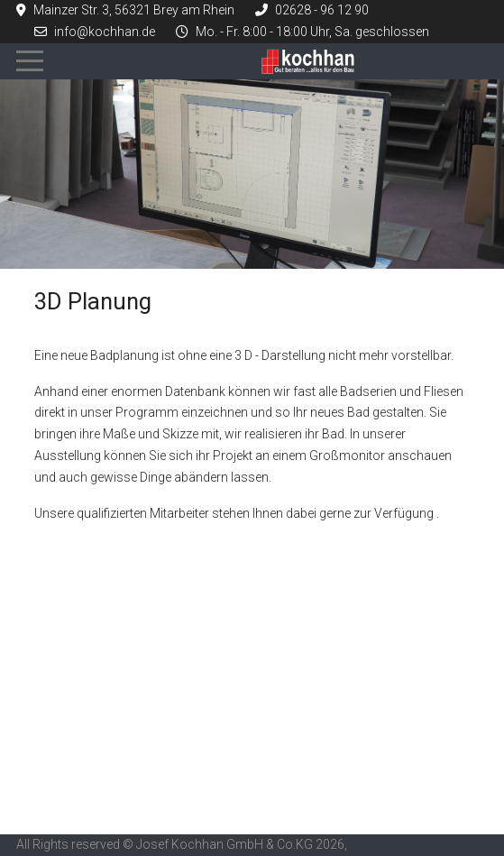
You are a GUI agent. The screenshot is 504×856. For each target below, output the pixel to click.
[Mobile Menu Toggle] (30, 61)
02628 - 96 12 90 (322, 10)
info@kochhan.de (105, 32)
